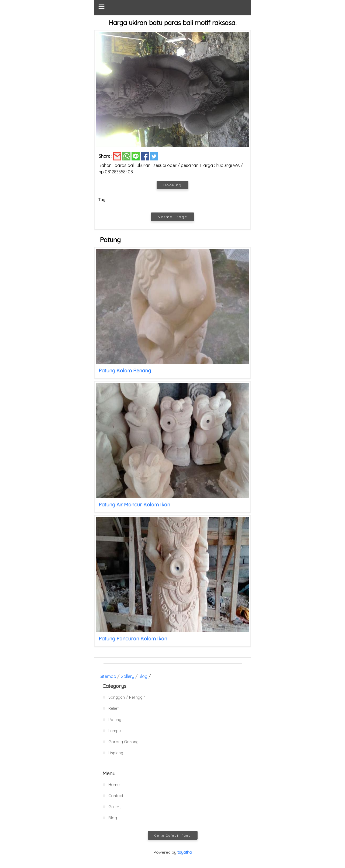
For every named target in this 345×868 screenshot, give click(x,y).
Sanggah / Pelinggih (127, 697)
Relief (113, 708)
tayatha (184, 852)
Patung (115, 720)
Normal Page (172, 217)
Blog (143, 676)
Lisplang (116, 753)
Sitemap (108, 676)
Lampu (115, 731)
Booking (172, 185)
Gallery (127, 676)
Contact (116, 796)
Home (114, 785)
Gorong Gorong (123, 742)
